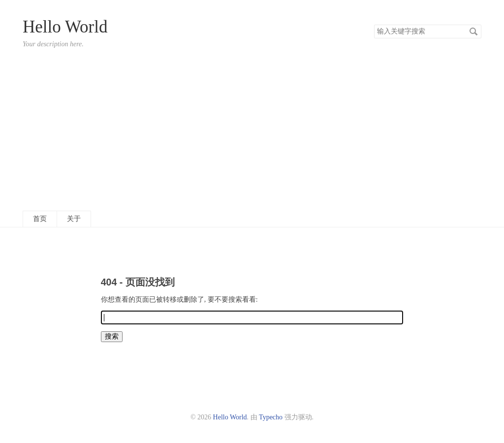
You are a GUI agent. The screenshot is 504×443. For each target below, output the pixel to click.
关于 (74, 219)
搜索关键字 (374, 24)
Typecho (271, 417)
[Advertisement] (252, 129)
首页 (40, 219)
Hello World (65, 27)
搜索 (473, 32)
